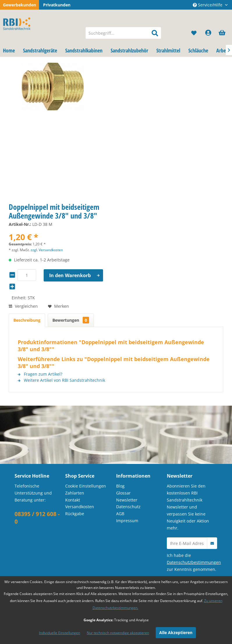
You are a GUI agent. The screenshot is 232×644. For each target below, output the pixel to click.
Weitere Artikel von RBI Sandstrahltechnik (61, 380)
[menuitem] (123, 33)
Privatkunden (57, 5)
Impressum (127, 521)
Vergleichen (23, 306)
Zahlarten (75, 493)
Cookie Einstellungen (86, 486)
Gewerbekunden (20, 5)
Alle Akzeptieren (176, 632)
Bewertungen (71, 320)
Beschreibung (27, 320)
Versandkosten (80, 507)
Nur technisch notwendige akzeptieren (118, 633)
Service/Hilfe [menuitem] (208, 5)
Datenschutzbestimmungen (194, 562)
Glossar (123, 493)
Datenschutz (128, 507)
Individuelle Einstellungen (60, 633)
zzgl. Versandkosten (47, 250)
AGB (120, 514)
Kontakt (73, 500)
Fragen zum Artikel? (40, 374)
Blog (120, 486)
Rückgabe (75, 514)
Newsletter (127, 500)
